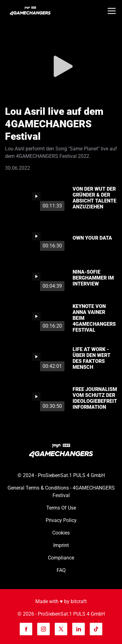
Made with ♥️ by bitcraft (61, 601)
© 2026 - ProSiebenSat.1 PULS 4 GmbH (61, 614)
